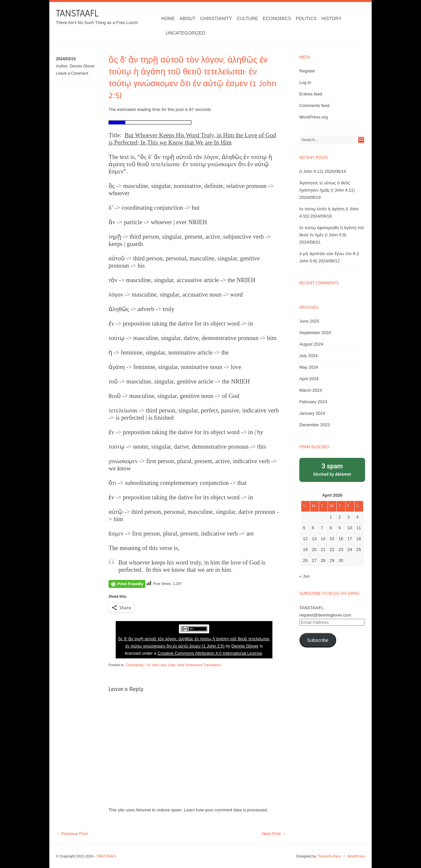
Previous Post (72, 834)
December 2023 (315, 425)
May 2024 (309, 367)
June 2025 (309, 321)
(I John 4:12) (311, 171)
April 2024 (309, 379)
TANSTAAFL (77, 13)
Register (307, 71)
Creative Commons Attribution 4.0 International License (210, 653)
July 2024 (309, 356)
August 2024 (311, 344)
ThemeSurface (329, 856)
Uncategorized (186, 33)
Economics (277, 18)
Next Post (274, 834)
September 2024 (315, 333)
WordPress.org (313, 117)
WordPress (356, 856)
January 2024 (312, 413)
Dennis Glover (82, 66)
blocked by (332, 469)
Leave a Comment (72, 73)
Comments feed (314, 105)
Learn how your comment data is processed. (226, 810)
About (187, 18)
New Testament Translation (199, 665)
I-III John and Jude (160, 665)
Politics (306, 18)
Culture (247, 18)
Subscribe (318, 640)
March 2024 (311, 390)
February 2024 (313, 402)
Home (168, 18)
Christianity (216, 18)
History (332, 18)
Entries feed (311, 94)
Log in (305, 82)
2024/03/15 (66, 59)
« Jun (305, 576)
